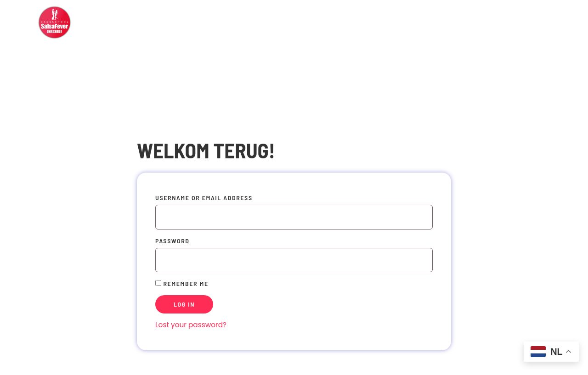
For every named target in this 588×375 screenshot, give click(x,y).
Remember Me (182, 283)
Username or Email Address (204, 198)
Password (172, 241)
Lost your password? (191, 325)
